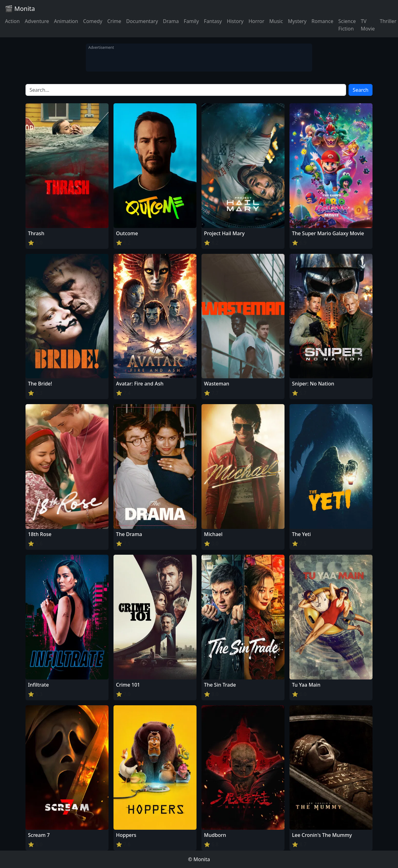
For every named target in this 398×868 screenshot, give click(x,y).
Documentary (142, 21)
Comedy (93, 21)
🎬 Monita (20, 9)
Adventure (37, 21)
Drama (171, 21)
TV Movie (368, 25)
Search (361, 90)
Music (276, 21)
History (235, 21)
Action (12, 21)
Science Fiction (347, 25)
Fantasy (213, 21)
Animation (66, 21)
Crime (114, 21)
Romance (322, 21)
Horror (256, 21)
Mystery (297, 21)
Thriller (388, 21)
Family (191, 21)
